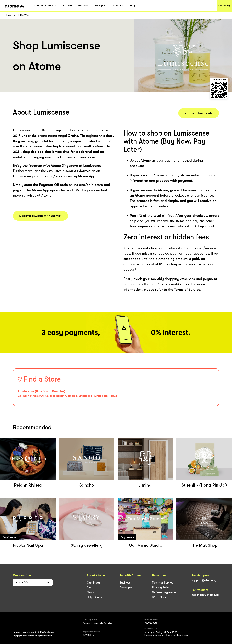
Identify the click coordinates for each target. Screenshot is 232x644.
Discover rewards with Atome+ (40, 216)
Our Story (93, 583)
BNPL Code (159, 597)
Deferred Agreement (165, 592)
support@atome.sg (204, 580)
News (90, 592)
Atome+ (68, 6)
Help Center (95, 597)
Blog (90, 587)
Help (133, 6)
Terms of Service (163, 583)
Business (83, 6)
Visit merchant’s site (199, 113)
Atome (9, 15)
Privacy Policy (161, 587)
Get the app (224, 6)
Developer (99, 6)
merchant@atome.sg (205, 595)
